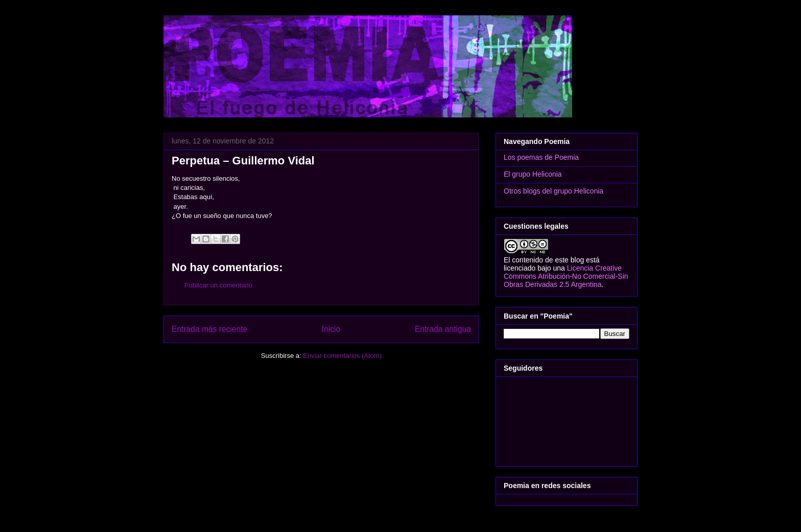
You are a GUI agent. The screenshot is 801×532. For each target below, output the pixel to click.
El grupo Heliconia (533, 174)
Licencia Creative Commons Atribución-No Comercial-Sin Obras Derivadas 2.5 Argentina (566, 276)
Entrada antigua (443, 329)
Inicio (331, 329)
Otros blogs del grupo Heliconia (553, 191)
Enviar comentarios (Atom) (342, 356)
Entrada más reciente (209, 329)
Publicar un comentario (218, 285)
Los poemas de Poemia (541, 157)
